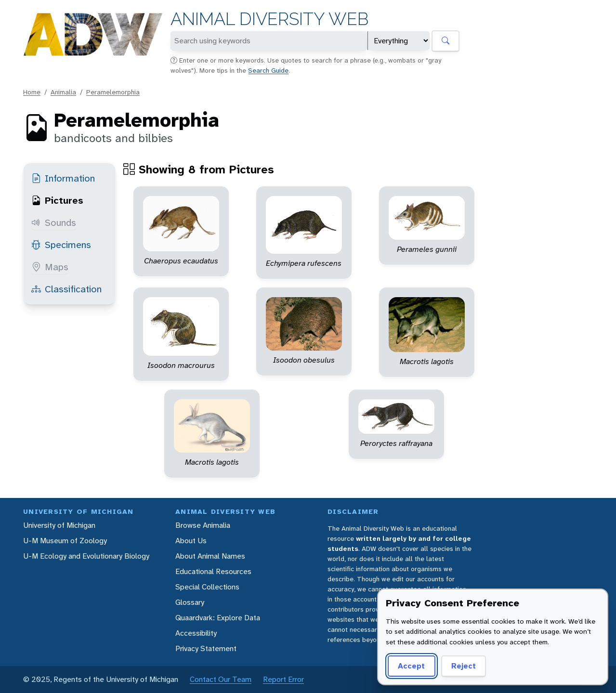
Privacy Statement (206, 648)
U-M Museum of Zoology (65, 541)
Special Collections (207, 587)
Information (63, 178)
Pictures (57, 200)
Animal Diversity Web (269, 19)
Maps (50, 267)
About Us (191, 541)
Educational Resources (213, 571)
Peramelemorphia (113, 92)
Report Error (283, 679)
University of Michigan (59, 525)
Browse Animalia (203, 525)
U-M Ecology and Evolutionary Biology (86, 556)
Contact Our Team (221, 679)
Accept (411, 666)
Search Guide (268, 70)
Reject (464, 666)
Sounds (54, 222)
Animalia (63, 92)
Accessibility (196, 633)
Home (32, 92)
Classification (66, 289)
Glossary (190, 602)
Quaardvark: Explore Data (218, 618)
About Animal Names (210, 556)
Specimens (61, 245)
